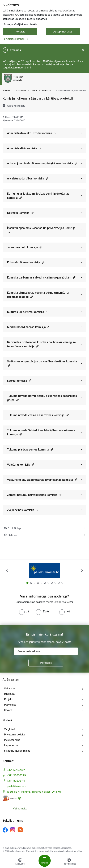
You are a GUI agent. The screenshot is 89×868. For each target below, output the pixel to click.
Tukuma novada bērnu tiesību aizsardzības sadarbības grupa (42, 398)
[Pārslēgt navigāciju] (45, 861)
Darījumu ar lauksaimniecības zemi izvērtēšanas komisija (38, 196)
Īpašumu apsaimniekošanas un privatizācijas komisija (41, 230)
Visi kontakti (20, 808)
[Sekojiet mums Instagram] (13, 830)
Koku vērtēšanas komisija (26, 262)
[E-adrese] (10, 798)
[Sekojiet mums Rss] (20, 830)
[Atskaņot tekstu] (16, 106)
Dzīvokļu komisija (20, 213)
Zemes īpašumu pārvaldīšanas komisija (34, 495)
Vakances (10, 688)
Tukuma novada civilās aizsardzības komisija (38, 415)
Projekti (9, 699)
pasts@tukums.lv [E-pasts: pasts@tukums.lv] (17, 786)
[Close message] (83, 50)
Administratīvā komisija (24, 148)
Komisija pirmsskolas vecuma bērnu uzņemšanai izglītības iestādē (38, 295)
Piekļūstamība (12, 740)
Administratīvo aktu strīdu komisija (32, 133)
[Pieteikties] (46, 663)
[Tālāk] (82, 570)
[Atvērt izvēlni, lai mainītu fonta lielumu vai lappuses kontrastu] (69, 862)
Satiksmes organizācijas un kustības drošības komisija (42, 363)
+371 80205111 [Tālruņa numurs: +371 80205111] (16, 781)
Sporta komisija (19, 381)
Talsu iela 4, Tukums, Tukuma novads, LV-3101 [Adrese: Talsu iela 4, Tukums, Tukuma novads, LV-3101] (34, 792)
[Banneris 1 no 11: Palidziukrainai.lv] (45, 570)
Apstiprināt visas (63, 32)
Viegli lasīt (10, 729)
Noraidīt (20, 32)
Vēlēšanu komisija (21, 464)
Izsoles (8, 710)
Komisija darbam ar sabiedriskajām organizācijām (41, 277)
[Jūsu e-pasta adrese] (46, 651)
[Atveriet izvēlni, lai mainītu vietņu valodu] (20, 862)
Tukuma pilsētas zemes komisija (30, 449)
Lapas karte (11, 745)
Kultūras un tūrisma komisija (28, 312)
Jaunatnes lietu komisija (25, 247)
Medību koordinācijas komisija (29, 327)
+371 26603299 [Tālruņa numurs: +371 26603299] (16, 775)
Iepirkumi (10, 694)
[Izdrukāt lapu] (44, 528)
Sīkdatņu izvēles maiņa (17, 751)
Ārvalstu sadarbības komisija (28, 178)
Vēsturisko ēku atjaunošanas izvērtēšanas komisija (42, 480)
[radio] (24, 611)
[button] (55, 133)
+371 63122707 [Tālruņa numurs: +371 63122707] (16, 770)
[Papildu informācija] (20, 798)
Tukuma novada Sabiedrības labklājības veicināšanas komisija (41, 432)
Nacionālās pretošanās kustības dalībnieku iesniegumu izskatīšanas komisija (42, 344)
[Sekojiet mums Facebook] (5, 830)
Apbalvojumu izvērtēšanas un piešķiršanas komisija (42, 163)
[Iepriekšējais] (7, 570)
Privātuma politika (15, 734)
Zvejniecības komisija (23, 510)
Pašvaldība (10, 705)
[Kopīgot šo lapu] (44, 535)
